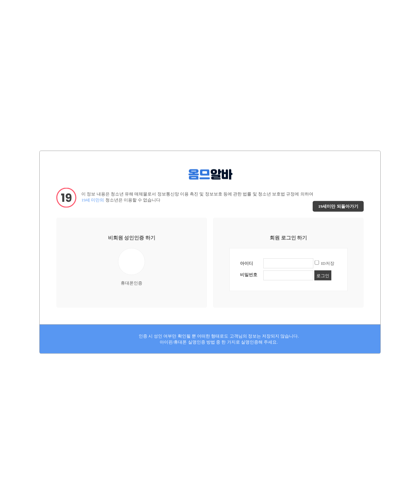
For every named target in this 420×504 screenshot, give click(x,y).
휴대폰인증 (131, 267)
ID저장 (328, 263)
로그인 (323, 275)
